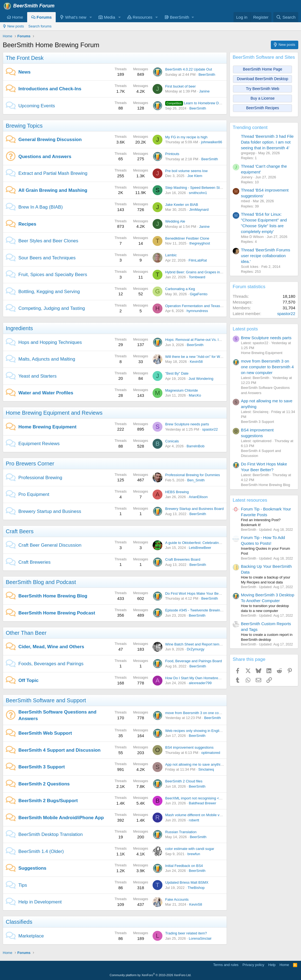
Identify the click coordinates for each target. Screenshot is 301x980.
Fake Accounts (177, 899)
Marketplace (31, 936)
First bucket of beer (180, 86)
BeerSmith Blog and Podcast (41, 582)
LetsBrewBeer (200, 548)
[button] (91, 17)
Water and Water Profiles (46, 393)
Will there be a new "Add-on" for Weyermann (201, 357)
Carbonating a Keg (180, 289)
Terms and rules (226, 965)
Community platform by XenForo (151, 975)
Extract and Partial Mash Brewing (53, 173)
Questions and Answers (45, 157)
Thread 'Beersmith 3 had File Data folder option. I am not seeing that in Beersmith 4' (267, 142)
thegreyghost (200, 243)
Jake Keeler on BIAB (182, 205)
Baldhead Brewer (202, 803)
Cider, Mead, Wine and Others (51, 647)
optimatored (211, 753)
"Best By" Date (177, 373)
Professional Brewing (40, 478)
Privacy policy (253, 965)
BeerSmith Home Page (262, 69)
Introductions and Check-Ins (50, 89)
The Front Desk (25, 58)
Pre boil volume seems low (186, 171)
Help (272, 965)
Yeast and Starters (37, 376)
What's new (73, 17)
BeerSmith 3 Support (42, 767)
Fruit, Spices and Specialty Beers (53, 275)
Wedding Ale (175, 221)
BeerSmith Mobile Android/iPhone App (61, 818)
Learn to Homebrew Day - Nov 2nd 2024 (207, 103)
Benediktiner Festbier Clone (187, 238)
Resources (140, 17)
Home (15, 17)
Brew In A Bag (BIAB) (41, 207)
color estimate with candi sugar (190, 849)
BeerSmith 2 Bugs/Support (48, 801)
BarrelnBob (195, 446)
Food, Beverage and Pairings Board (194, 661)
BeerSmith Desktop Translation (50, 834)
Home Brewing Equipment (47, 427)
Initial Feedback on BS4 (184, 866)
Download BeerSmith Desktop (263, 79)
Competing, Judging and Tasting (52, 308)
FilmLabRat (198, 260)
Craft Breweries (34, 562)
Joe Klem (195, 176)
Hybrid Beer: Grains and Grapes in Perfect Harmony (206, 272)
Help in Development (40, 902)
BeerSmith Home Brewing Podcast (57, 613)
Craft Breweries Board (183, 559)
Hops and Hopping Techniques (50, 342)
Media (107, 17)
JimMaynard (199, 210)
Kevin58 (196, 362)
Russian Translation (181, 832)
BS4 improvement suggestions (189, 747)
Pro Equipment (34, 494)
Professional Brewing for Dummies (192, 475)
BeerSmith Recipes (263, 108)
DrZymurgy (196, 649)
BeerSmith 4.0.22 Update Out (189, 69)
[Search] (286, 17)
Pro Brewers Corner (30, 464)
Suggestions (32, 868)
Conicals (172, 441)
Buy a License (263, 98)
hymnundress (197, 311)
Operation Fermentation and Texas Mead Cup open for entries (214, 306)
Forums (41, 17)
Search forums (40, 26)
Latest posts (245, 329)
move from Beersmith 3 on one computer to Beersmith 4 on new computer (224, 713)
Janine (204, 91)
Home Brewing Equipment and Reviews (54, 413)
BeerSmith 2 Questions (44, 784)
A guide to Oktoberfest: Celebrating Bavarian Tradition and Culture (218, 543)
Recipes (27, 224)
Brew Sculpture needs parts (187, 424)
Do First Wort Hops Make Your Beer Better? (200, 593)
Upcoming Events (37, 106)
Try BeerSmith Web (262, 89)
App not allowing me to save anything (195, 764)
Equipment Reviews (39, 444)
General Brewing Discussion (50, 140)
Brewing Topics (24, 126)
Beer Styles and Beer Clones (48, 241)
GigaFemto (199, 294)
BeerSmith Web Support (45, 733)
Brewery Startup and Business (50, 511)
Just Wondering (201, 379)
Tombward (197, 277)
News (24, 72)
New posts (13, 26)
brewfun (194, 854)
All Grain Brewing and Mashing (53, 190)
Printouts (172, 154)
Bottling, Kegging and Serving (49, 292)
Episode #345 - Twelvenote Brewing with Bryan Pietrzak (209, 610)
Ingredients (19, 328)
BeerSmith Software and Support (46, 700)
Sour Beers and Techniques (47, 258)
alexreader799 (200, 683)
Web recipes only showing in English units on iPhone (207, 731)
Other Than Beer (26, 633)
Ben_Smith (196, 480)
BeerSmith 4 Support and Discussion (59, 750)
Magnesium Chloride (182, 390)
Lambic (171, 255)
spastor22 (210, 429)
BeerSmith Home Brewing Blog (53, 596)
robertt (194, 820)
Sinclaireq (206, 769)
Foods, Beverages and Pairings (51, 664)
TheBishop (196, 888)
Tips (23, 885)
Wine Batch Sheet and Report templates (197, 644)
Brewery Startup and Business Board (194, 509)
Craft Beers (20, 531)
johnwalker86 (212, 142)
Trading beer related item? (186, 933)
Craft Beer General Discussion (50, 545)
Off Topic (28, 680)
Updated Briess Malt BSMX (187, 882)
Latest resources (250, 500)
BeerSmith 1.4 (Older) (41, 851)
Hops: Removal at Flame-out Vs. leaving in (199, 340)
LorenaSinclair (200, 938)
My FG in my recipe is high (186, 137)
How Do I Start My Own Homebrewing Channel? (203, 678)
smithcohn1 (198, 193)
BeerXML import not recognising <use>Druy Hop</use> (209, 798)
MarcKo (195, 395)
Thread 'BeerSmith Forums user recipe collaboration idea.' (266, 256)
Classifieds (19, 922)
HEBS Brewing (177, 492)
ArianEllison (198, 497)
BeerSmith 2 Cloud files (184, 781)
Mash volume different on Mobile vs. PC (197, 815)
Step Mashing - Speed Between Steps (195, 188)
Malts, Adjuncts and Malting (47, 359)
